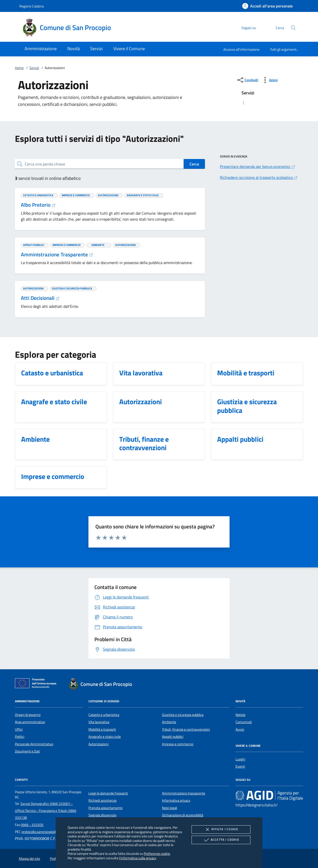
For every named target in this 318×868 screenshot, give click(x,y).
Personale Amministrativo (34, 744)
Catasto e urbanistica (104, 715)
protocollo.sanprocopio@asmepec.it (48, 832)
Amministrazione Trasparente (57, 254)
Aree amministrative (30, 722)
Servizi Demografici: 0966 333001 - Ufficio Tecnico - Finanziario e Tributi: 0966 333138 (46, 811)
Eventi (240, 766)
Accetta (221, 840)
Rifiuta (221, 829)
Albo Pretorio (38, 205)
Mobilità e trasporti (102, 729)
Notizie (240, 715)
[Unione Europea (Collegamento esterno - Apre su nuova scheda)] (37, 684)
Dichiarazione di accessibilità (183, 815)
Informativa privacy (176, 800)
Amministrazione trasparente (184, 793)
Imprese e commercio (178, 744)
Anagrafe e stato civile (105, 737)
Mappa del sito (29, 859)
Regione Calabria (32, 6)
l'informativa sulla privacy (138, 858)
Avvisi (240, 729)
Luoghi (240, 759)
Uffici (19, 729)
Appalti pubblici (173, 737)
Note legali (170, 808)
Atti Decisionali (40, 298)
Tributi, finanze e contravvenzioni (186, 729)
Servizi (34, 68)
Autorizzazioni (99, 744)
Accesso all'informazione (241, 49)
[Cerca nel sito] (293, 28)
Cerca (194, 164)
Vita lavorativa (99, 722)
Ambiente (169, 722)
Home (19, 68)
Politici (20, 737)
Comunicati (244, 722)
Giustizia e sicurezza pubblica (183, 715)
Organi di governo (28, 715)
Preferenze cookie (157, 853)
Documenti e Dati (27, 751)
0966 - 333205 (32, 825)
